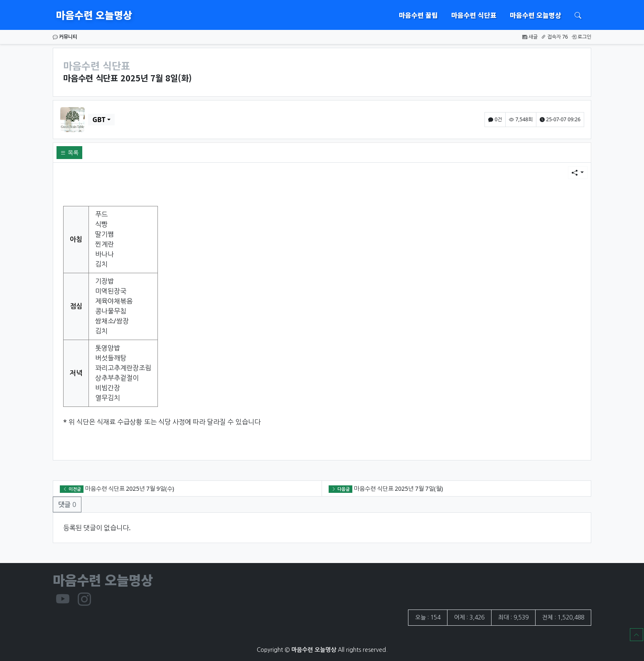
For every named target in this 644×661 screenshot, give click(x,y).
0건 (495, 119)
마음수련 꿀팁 (418, 15)
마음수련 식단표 (474, 15)
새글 (530, 37)
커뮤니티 (65, 37)
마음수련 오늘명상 (94, 15)
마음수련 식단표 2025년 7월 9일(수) (130, 488)
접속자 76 (554, 37)
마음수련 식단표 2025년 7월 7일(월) (398, 488)
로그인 (581, 37)
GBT (99, 120)
